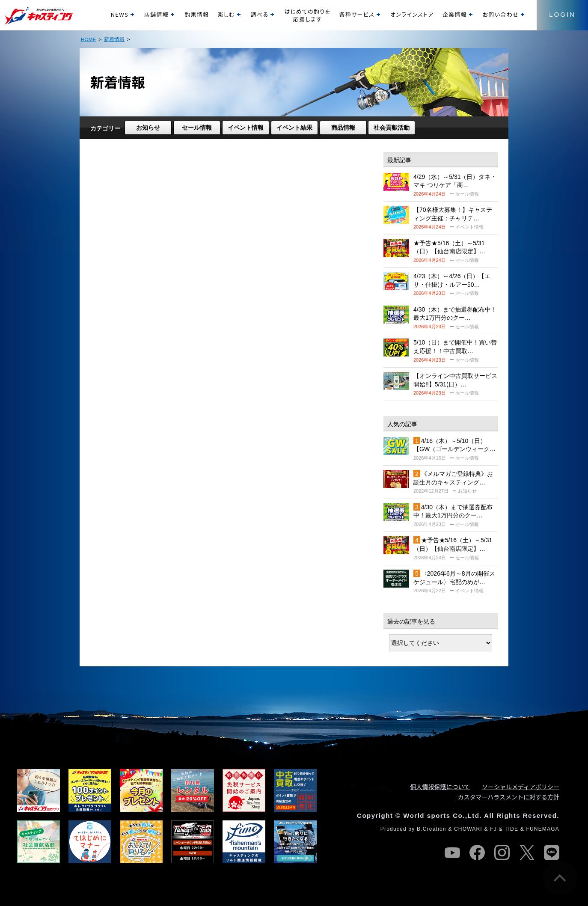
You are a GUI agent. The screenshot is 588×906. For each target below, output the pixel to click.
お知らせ (148, 128)
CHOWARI (468, 829)
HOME (88, 39)
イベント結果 (294, 128)
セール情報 (197, 128)
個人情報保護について (440, 787)
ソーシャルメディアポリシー (521, 787)
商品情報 (343, 128)
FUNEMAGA (543, 829)
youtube (452, 853)
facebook (477, 853)
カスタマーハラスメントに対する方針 (509, 797)
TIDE (511, 829)
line (552, 853)
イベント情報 (246, 128)
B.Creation (432, 829)
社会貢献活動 (392, 128)
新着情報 (114, 39)
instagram (502, 853)
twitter (527, 853)
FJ (493, 829)
